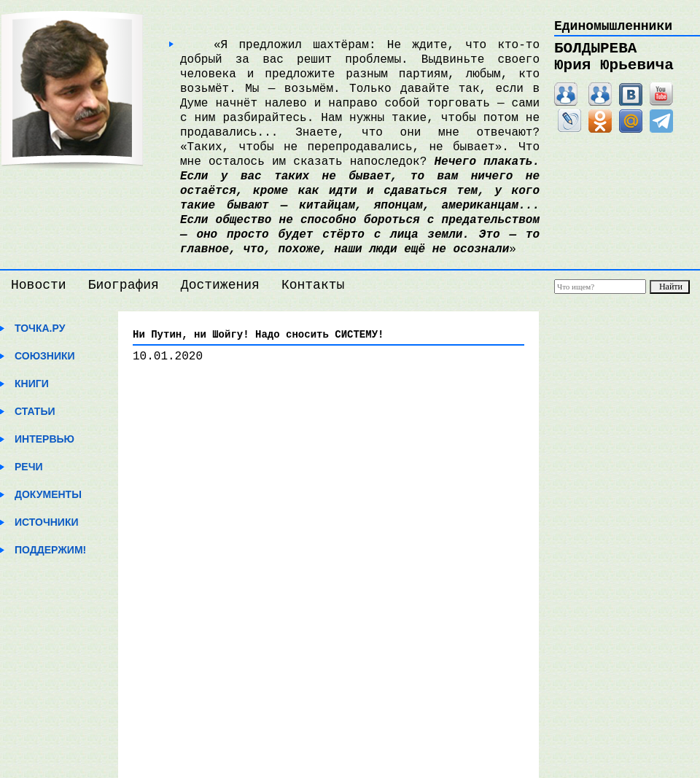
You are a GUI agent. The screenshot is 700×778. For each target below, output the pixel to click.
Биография (124, 285)
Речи (29, 467)
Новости (39, 285)
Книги (32, 384)
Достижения (220, 285)
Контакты (313, 285)
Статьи (35, 411)
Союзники (45, 356)
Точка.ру (40, 328)
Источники (47, 522)
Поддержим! (50, 550)
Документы (48, 494)
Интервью (44, 439)
